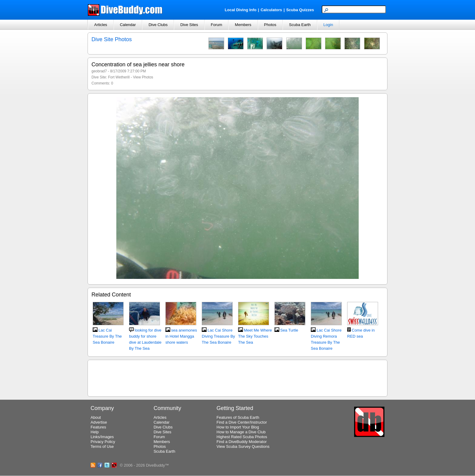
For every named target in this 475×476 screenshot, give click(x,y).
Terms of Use (102, 446)
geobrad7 (99, 71)
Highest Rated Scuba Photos (242, 437)
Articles (101, 25)
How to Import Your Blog (238, 427)
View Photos (143, 77)
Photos (270, 25)
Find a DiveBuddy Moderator (242, 442)
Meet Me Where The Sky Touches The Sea (255, 336)
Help (95, 432)
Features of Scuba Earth (238, 417)
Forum (217, 25)
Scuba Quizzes (300, 10)
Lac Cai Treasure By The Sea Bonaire (107, 336)
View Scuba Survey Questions (243, 446)
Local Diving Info (241, 10)
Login (328, 25)
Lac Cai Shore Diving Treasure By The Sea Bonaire (218, 336)
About (96, 417)
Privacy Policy (103, 442)
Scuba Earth (300, 25)
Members (243, 25)
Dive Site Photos (112, 39)
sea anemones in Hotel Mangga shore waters (181, 336)
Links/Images (102, 437)
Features (98, 427)
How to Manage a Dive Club (241, 432)
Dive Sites (189, 25)
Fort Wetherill (119, 77)
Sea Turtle (289, 330)
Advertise (99, 422)
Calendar (128, 25)
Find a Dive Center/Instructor (242, 422)
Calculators (271, 10)
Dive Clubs (158, 25)
